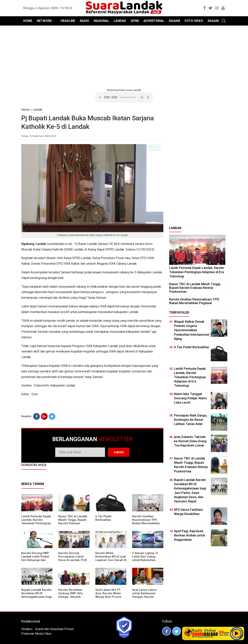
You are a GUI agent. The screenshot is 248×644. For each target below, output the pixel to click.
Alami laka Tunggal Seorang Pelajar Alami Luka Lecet (190, 398)
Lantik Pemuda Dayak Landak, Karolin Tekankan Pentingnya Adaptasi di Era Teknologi (36, 523)
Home (25, 110)
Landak (37, 110)
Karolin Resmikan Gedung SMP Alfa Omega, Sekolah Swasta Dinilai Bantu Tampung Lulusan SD (73, 597)
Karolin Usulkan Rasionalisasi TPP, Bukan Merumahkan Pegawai (146, 522)
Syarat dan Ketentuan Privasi (54, 629)
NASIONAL (101, 21)
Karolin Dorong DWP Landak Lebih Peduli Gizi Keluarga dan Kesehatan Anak (35, 558)
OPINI (135, 21)
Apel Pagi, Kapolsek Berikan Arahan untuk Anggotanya (190, 535)
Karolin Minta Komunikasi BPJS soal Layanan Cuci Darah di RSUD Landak (111, 558)
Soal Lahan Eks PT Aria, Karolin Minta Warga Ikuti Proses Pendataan (108, 595)
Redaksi (27, 629)
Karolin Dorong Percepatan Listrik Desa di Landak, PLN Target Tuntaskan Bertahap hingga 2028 (74, 560)
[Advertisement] (124, 56)
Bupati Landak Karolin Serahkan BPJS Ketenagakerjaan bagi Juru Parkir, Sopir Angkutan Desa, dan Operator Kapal (37, 599)
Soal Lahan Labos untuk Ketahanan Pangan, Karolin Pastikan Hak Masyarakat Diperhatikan (144, 599)
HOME (28, 21)
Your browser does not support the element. (124, 97)
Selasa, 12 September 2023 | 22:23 (39, 136)
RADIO (84, 21)
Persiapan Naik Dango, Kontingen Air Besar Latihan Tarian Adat (191, 420)
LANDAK (120, 21)
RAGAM (174, 21)
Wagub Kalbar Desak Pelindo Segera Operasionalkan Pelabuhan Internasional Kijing (192, 330)
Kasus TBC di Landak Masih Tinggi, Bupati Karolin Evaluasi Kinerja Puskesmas (73, 522)
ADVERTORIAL (154, 21)
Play (237, 633)
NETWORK (44, 21)
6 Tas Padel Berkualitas (103, 518)
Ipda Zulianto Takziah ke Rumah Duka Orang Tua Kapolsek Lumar (190, 441)
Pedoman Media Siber (36, 634)
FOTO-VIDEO (194, 21)
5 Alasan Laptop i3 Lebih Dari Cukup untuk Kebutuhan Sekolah (145, 558)
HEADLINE (68, 21)
